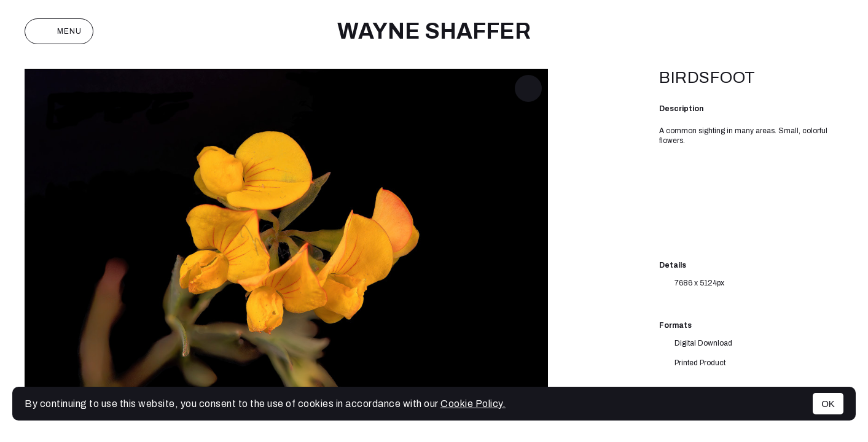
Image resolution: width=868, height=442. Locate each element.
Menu (59, 31)
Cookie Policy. (473, 404)
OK (828, 404)
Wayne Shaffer (434, 31)
